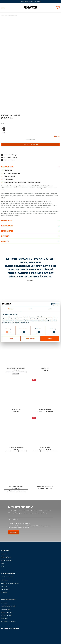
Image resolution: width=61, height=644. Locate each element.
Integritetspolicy (7, 629)
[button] (58, 8)
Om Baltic (4, 617)
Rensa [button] (58, 150)
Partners (4, 600)
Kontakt (4, 568)
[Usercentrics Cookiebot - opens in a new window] (52, 304)
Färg (3, 137)
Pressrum (4, 632)
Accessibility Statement (9, 635)
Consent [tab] (11, 309)
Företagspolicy (6, 623)
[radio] (4, 144)
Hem (2, 15)
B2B (2, 580)
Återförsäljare (6, 571)
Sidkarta (4, 606)
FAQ (2, 577)
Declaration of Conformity (10, 597)
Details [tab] (30, 309)
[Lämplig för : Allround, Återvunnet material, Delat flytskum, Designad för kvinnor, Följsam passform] (16, 505)
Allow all (50, 338)
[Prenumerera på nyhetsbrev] (14, 546)
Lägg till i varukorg (30, 158)
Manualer (4, 594)
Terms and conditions (8, 620)
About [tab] (50, 309)
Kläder (6, 15)
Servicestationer (7, 574)
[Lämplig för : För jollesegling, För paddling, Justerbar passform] (45, 465)
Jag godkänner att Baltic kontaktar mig (20, 537)
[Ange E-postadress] (30, 533)
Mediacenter (5, 603)
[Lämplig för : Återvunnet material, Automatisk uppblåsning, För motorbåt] (16, 386)
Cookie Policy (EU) (7, 626)
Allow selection (30, 338)
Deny (11, 338)
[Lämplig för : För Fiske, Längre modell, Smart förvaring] (16, 465)
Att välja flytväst (7, 591)
